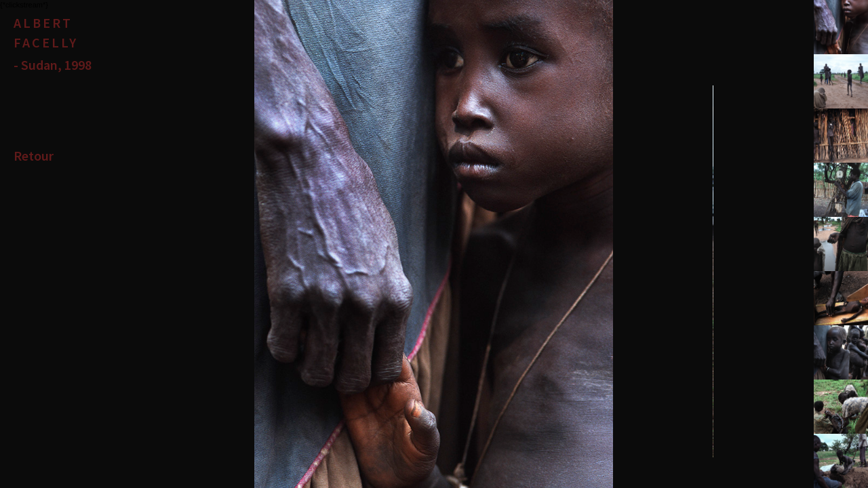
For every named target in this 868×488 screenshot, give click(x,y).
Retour (34, 156)
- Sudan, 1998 (53, 65)
